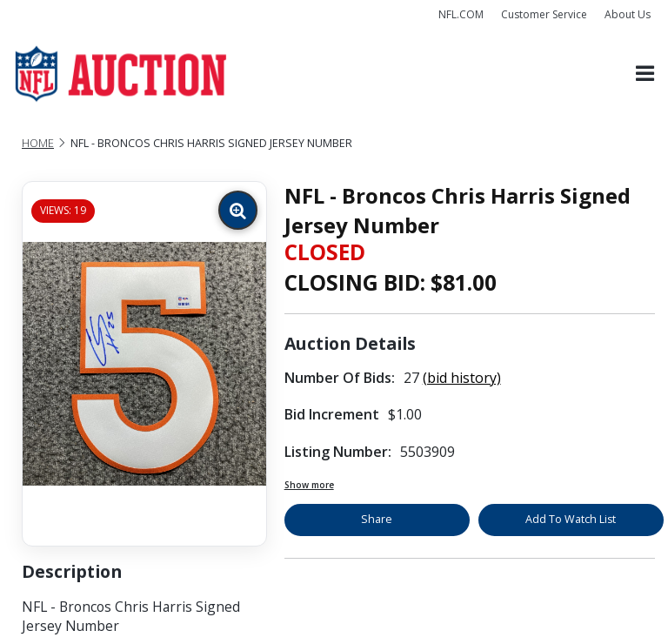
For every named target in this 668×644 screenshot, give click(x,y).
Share (377, 519)
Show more (309, 485)
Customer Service (544, 14)
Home (38, 143)
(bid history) (462, 378)
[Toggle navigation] (645, 74)
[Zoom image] (238, 210)
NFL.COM (461, 14)
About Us (628, 14)
